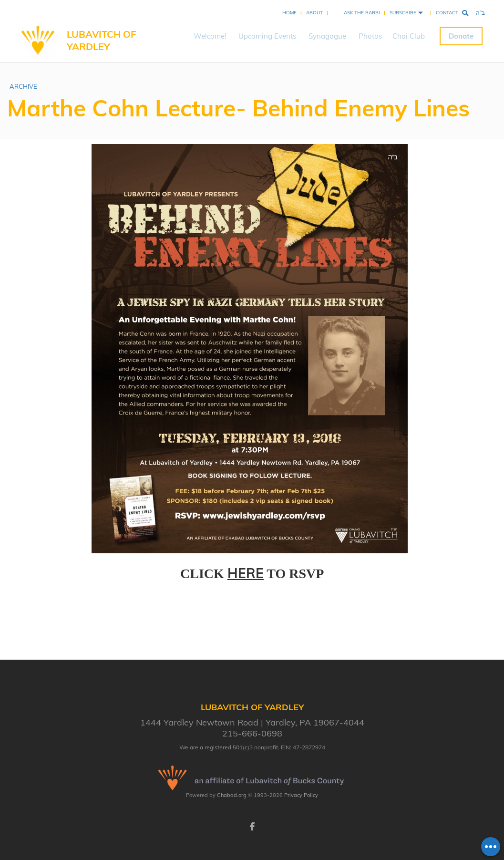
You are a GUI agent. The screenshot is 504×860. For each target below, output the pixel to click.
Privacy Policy (301, 795)
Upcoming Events (267, 36)
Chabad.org (232, 795)
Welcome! (210, 36)
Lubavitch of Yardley (101, 40)
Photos (370, 36)
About (314, 13)
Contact (447, 13)
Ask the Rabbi (362, 13)
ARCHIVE (23, 86)
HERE (246, 573)
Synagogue (327, 36)
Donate (461, 36)
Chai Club (409, 36)
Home (289, 13)
